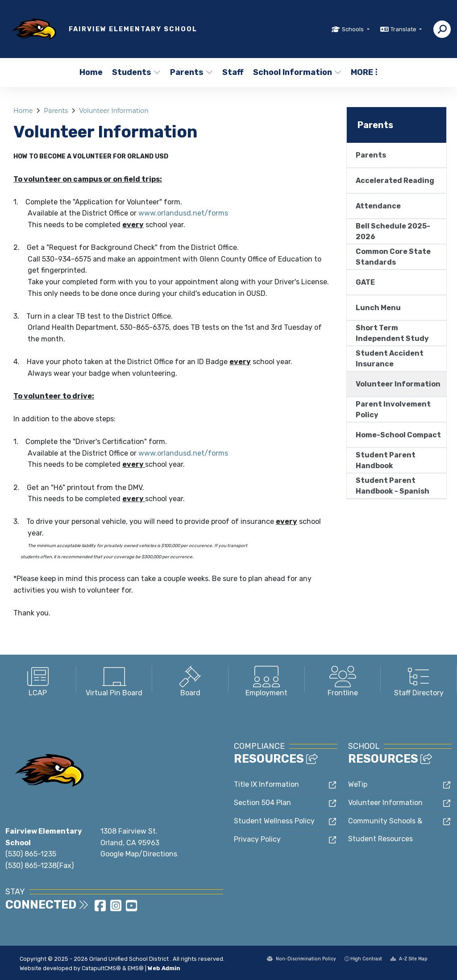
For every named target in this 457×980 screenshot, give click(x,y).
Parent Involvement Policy (393, 409)
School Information (295, 72)
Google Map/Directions (139, 854)
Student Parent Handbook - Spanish (393, 486)
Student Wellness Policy (274, 821)
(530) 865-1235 (31, 854)
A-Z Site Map (409, 959)
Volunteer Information (114, 111)
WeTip (358, 784)
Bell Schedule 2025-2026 (393, 231)
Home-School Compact (398, 435)
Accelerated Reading (395, 181)
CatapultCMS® (101, 968)
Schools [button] (353, 29)
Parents (191, 72)
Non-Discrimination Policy (301, 959)
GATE (365, 282)
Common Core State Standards (393, 257)
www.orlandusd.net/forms (183, 213)
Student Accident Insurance (390, 359)
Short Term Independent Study (392, 333)
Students (136, 72)
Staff (233, 72)
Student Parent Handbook (386, 460)
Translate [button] (404, 29)
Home (91, 72)
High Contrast (366, 959)
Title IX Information (266, 784)
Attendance (378, 206)
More (364, 72)
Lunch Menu (378, 308)
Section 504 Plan (262, 803)
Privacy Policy (257, 839)
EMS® (136, 968)
